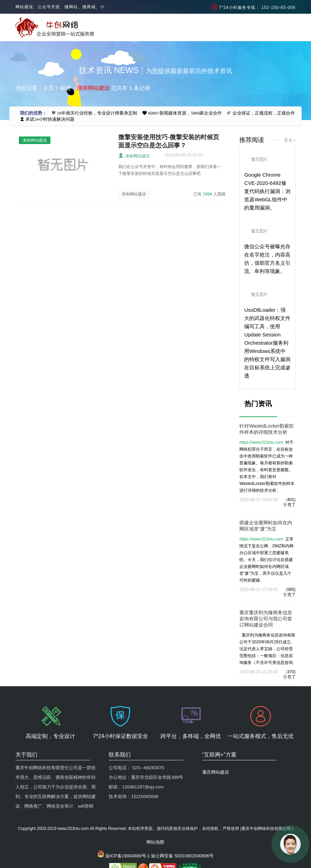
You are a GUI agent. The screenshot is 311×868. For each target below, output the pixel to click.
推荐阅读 (252, 140)
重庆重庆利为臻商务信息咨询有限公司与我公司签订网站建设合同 (266, 619)
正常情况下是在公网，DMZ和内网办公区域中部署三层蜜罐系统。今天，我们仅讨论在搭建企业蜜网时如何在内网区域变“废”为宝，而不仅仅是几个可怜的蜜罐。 (266, 560)
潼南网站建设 (134, 156)
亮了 (291, 505)
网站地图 (155, 842)
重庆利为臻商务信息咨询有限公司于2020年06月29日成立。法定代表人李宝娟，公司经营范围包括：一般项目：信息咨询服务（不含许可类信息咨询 (267, 649)
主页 (48, 88)
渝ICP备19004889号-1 (128, 856)
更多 (288, 140)
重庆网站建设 (216, 772)
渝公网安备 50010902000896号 (182, 856)
